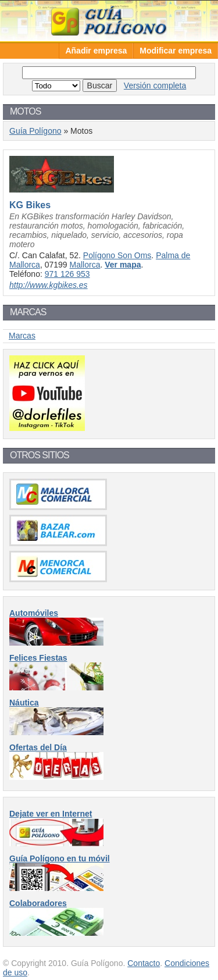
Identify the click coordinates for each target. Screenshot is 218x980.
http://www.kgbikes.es (49, 285)
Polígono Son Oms (117, 255)
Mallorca (85, 265)
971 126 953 (67, 274)
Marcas (22, 336)
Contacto (144, 963)
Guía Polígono (109, 21)
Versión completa (155, 85)
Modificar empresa (176, 51)
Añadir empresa (96, 51)
